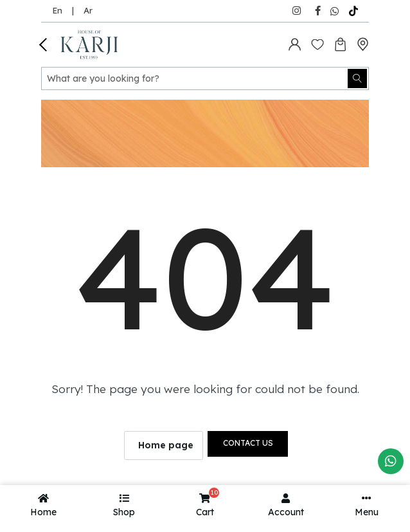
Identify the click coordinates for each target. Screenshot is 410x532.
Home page (166, 445)
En (57, 10)
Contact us (248, 443)
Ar (88, 10)
